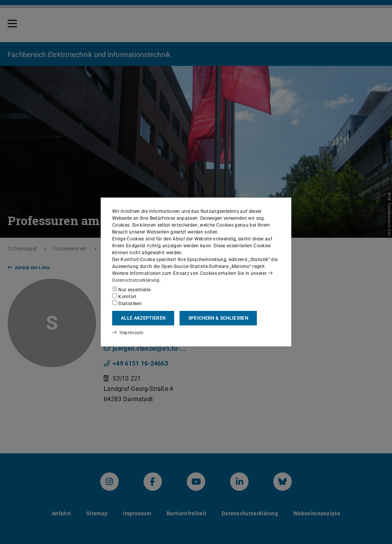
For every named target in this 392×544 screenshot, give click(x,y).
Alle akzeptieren (143, 318)
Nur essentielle (131, 289)
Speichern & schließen (218, 318)
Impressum (128, 333)
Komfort (124, 296)
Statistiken (127, 303)
